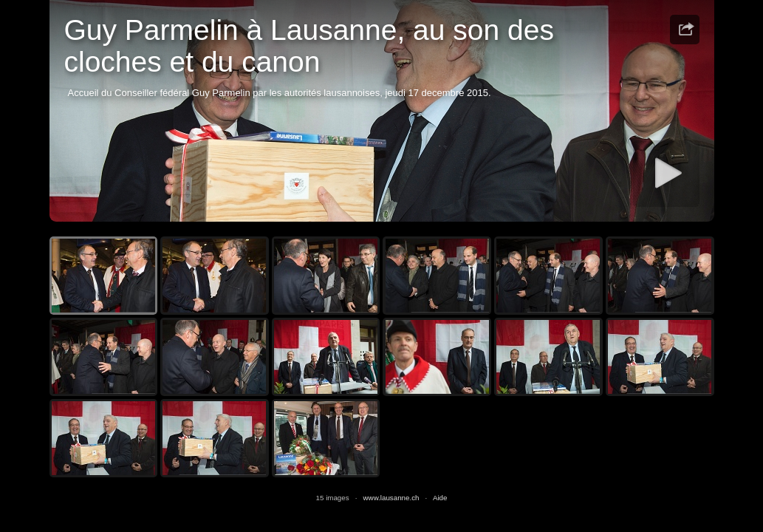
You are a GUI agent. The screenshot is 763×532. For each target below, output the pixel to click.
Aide (440, 498)
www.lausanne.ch (391, 498)
